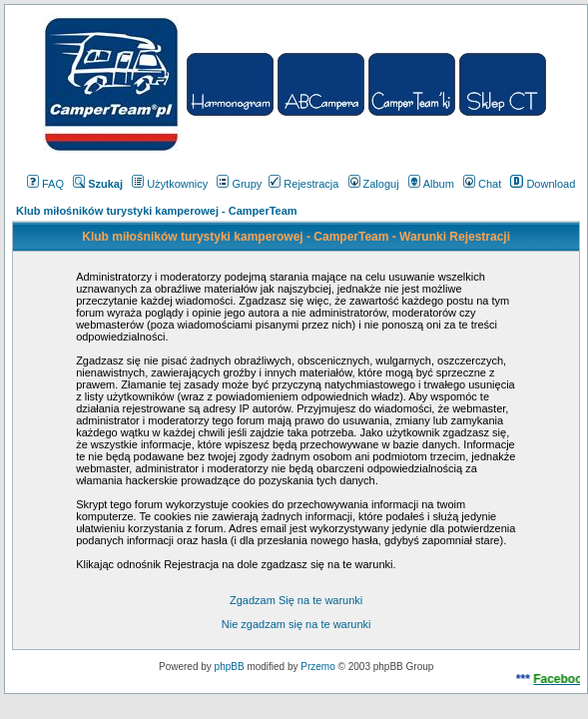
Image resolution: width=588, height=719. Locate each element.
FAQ (45, 184)
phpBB (230, 667)
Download (543, 184)
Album (431, 184)
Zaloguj (374, 184)
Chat (482, 184)
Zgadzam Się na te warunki (296, 600)
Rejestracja (303, 184)
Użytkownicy (170, 184)
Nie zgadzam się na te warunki (296, 624)
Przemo (317, 667)
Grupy (239, 184)
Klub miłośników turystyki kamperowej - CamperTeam (157, 211)
